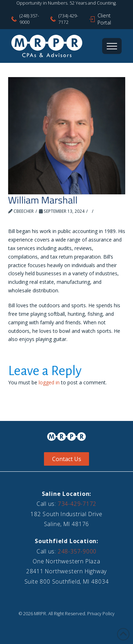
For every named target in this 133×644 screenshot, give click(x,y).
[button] (112, 46)
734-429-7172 (77, 504)
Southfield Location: (66, 541)
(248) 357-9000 (29, 19)
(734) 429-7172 (68, 19)
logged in (49, 382)
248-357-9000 (77, 551)
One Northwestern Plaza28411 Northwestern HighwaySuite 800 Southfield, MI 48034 (67, 571)
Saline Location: (67, 494)
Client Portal (104, 19)
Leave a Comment (30, 218)
